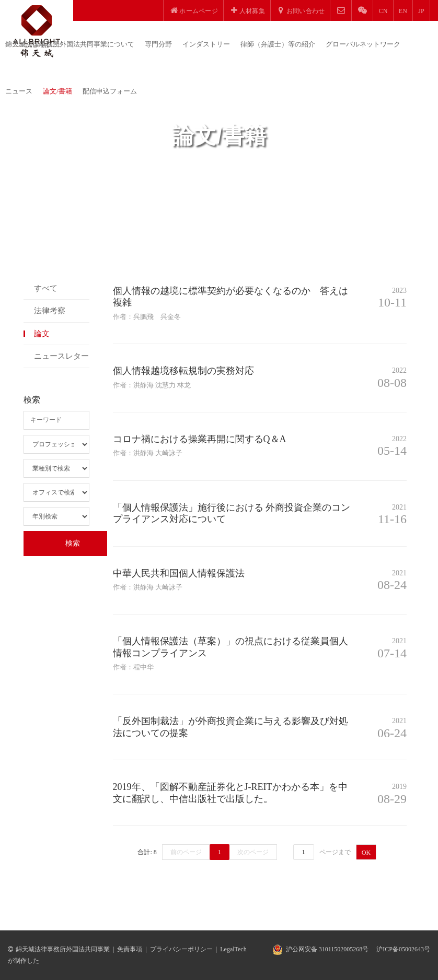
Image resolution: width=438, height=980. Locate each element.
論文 (42, 334)
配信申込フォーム (110, 91)
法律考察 (50, 311)
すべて (46, 288)
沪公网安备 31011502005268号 (327, 949)
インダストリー (206, 44)
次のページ (253, 852)
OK (366, 853)
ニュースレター (61, 356)
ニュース (19, 91)
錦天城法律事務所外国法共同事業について (70, 44)
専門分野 (158, 44)
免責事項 (130, 949)
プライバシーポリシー (181, 949)
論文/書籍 (57, 91)
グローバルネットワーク (363, 44)
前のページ (186, 852)
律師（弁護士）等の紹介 (278, 44)
